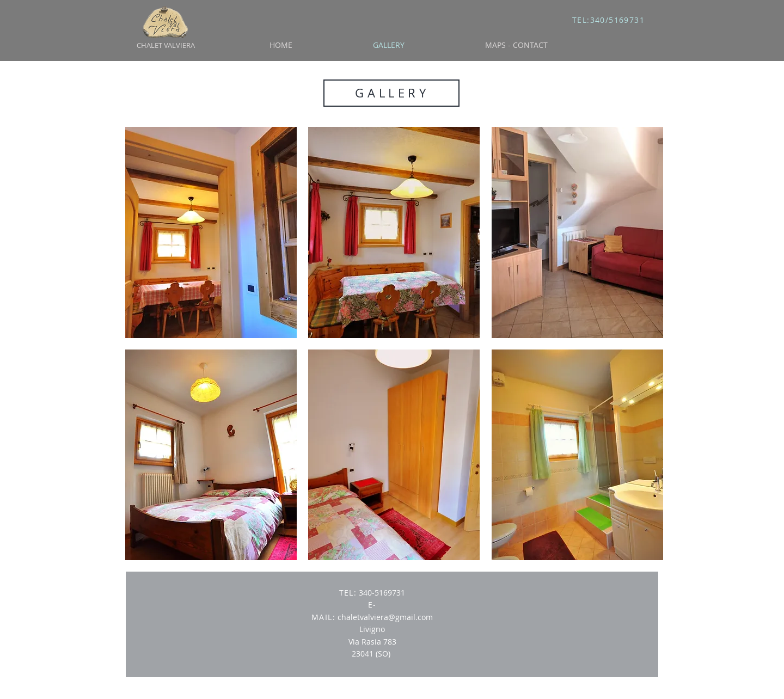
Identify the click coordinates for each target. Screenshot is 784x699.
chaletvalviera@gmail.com (385, 617)
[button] (211, 232)
